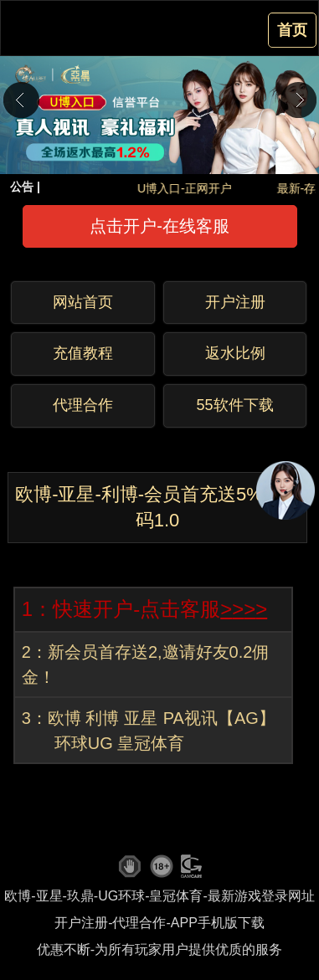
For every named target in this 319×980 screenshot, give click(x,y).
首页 (292, 30)
